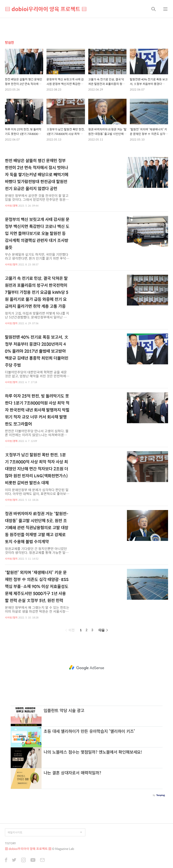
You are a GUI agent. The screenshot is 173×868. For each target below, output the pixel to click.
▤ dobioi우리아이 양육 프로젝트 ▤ (46, 9)
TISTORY (10, 843)
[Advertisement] (86, 668)
